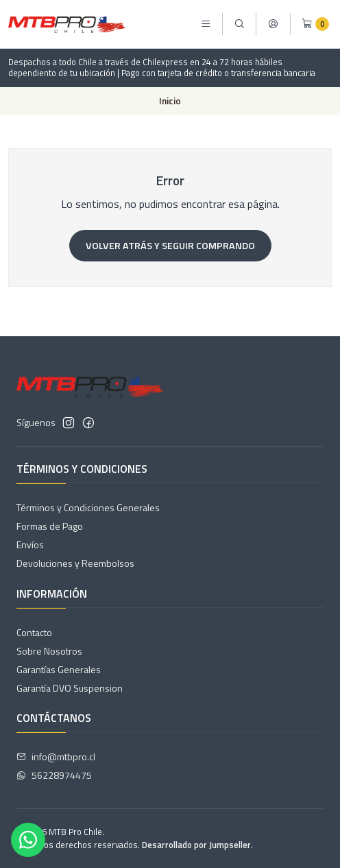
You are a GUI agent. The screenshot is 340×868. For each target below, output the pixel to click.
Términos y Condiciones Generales (88, 507)
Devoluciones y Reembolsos (75, 563)
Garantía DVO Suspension (70, 688)
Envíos (30, 544)
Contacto (34, 632)
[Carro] (315, 24)
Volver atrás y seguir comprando (170, 246)
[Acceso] (273, 24)
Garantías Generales (59, 669)
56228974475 (54, 775)
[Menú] (206, 24)
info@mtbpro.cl (56, 756)
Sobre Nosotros (49, 651)
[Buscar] (239, 24)
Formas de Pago (50, 526)
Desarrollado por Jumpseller (196, 845)
